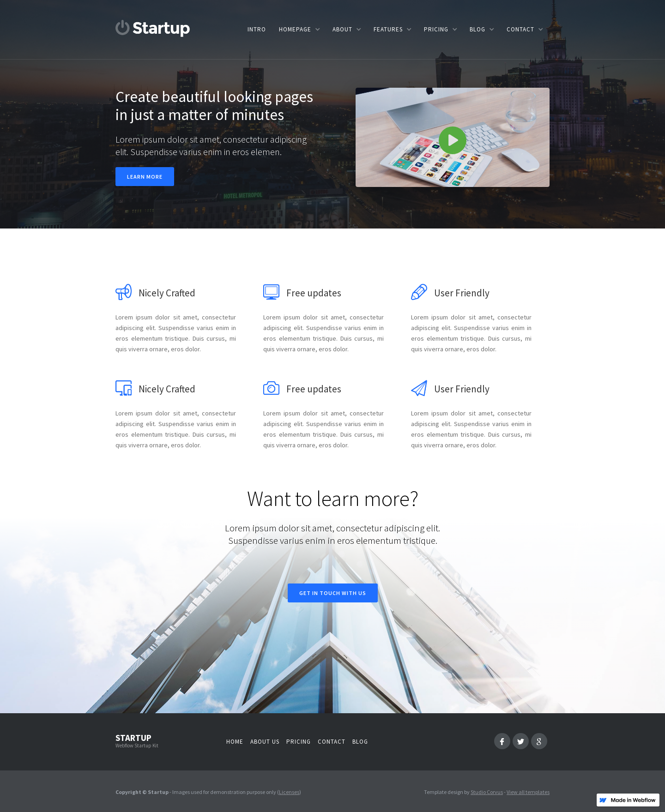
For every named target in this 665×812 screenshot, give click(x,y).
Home (235, 742)
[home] (153, 28)
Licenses (289, 792)
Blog (360, 742)
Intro (257, 29)
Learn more (145, 177)
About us (265, 742)
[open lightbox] (453, 137)
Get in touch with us (333, 593)
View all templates (528, 792)
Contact (332, 742)
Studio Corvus (487, 792)
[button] (299, 29)
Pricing (299, 742)
